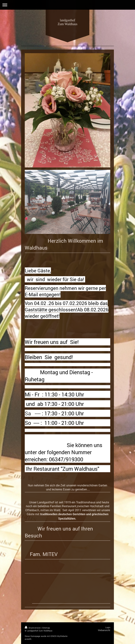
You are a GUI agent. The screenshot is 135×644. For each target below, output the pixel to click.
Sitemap (46, 628)
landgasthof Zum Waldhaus (68, 22)
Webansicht (104, 630)
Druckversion (33, 628)
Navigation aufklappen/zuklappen (67, 5)
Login (108, 627)
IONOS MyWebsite (59, 636)
